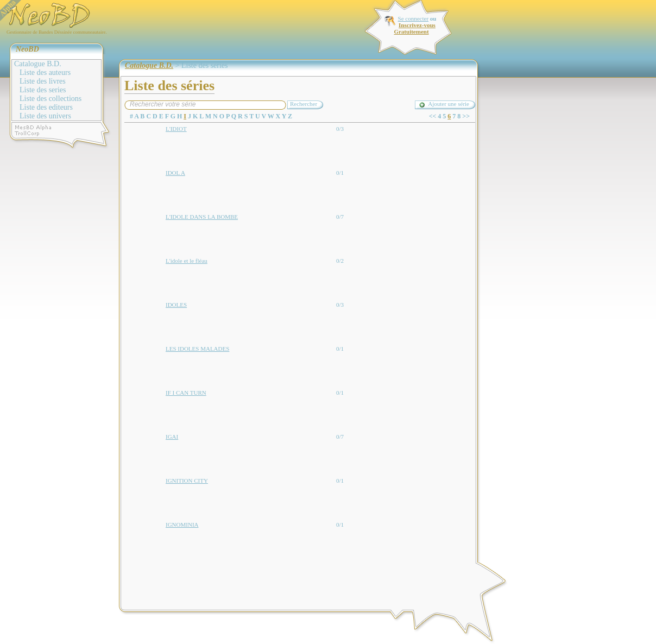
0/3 (340, 129)
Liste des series (43, 90)
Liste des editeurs (46, 107)
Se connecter (414, 18)
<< (433, 116)
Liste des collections (51, 99)
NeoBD (27, 49)
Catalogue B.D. (38, 64)
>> (466, 116)
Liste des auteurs (45, 72)
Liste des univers (45, 116)
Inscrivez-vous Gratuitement (414, 28)
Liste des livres (43, 81)
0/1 (340, 173)
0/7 (340, 217)
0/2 (340, 261)
